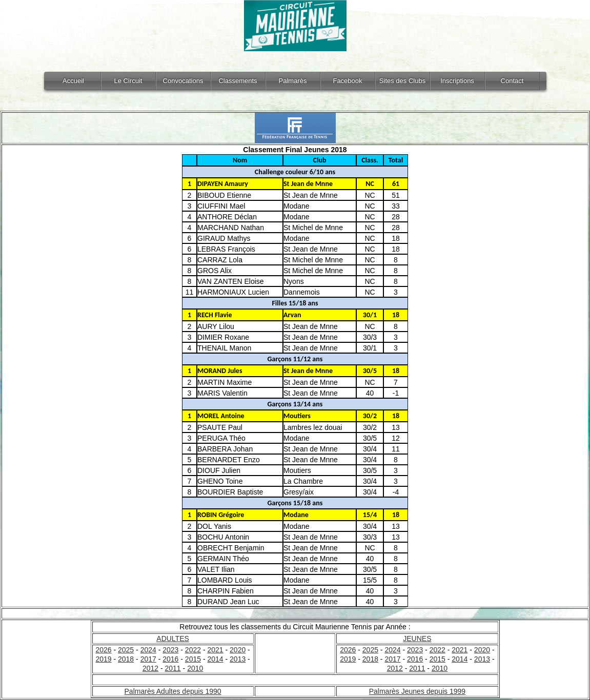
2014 (215, 659)
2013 (238, 659)
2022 (193, 650)
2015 (193, 659)
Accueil (73, 81)
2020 (238, 650)
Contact (512, 81)
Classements (238, 81)
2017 (148, 659)
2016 (170, 659)
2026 (103, 650)
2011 (173, 668)
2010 (195, 668)
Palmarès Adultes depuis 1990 (173, 691)
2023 (170, 650)
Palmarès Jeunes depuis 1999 (417, 691)
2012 (150, 668)
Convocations (183, 81)
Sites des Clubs (402, 81)
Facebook (347, 81)
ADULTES (173, 639)
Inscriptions (457, 81)
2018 (126, 659)
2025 (126, 650)
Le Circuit (128, 81)
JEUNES (417, 639)
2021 (215, 650)
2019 (103, 659)
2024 (148, 650)
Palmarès (293, 81)
